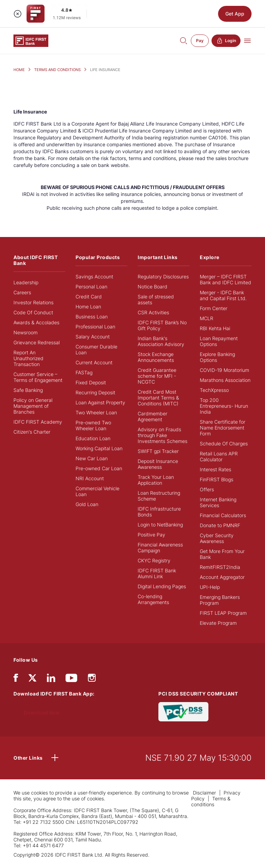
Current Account (94, 362)
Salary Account (93, 337)
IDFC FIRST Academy (38, 422)
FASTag (84, 372)
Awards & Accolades (36, 322)
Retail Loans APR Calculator (219, 456)
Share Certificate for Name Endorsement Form (223, 428)
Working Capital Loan (99, 448)
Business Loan (92, 317)
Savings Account (94, 277)
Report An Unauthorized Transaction (28, 358)
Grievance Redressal (37, 342)
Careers (22, 292)
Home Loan (88, 307)
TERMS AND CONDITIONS (57, 70)
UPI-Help (210, 587)
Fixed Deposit (91, 382)
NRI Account (90, 478)
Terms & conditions (211, 801)
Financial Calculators (223, 515)
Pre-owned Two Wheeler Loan (93, 425)
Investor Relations (33, 302)
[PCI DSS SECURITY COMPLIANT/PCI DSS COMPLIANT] (183, 711)
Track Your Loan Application (156, 480)
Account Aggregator (222, 577)
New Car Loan (92, 458)
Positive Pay (151, 535)
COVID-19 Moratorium (224, 370)
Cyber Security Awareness (217, 538)
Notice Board (153, 287)
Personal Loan (91, 287)
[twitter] (32, 677)
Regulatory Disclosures (163, 277)
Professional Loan (95, 327)
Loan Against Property (100, 402)
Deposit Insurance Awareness (158, 464)
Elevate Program (218, 623)
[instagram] (92, 679)
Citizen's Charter (32, 432)
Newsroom (26, 332)
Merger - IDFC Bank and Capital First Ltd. (223, 295)
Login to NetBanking (160, 525)
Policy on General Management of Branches (33, 406)
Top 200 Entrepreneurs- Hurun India (224, 406)
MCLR (207, 318)
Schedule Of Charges (224, 443)
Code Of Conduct (33, 312)
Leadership (26, 282)
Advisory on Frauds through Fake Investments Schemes (163, 435)
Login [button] (226, 41)
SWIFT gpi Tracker (158, 451)
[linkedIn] (51, 679)
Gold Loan (87, 504)
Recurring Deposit (95, 392)
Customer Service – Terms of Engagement (38, 377)
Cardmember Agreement (153, 416)
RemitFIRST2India (220, 567)
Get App (235, 14)
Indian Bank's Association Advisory (161, 341)
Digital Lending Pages (162, 586)
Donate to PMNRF (220, 525)
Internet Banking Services (218, 502)
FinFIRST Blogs (217, 479)
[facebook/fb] (16, 679)
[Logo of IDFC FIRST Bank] (31, 40)
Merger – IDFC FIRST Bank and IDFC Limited (225, 279)
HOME (19, 70)
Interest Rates (215, 469)
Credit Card (89, 297)
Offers (207, 489)
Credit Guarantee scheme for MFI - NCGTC (157, 376)
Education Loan (93, 438)
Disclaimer (205, 793)
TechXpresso (214, 390)
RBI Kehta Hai (215, 328)
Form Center (214, 308)
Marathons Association (225, 380)
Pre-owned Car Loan (99, 468)
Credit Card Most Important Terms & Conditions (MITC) (158, 398)
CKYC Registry (154, 560)
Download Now (42, 713)
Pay (200, 41)
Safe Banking (28, 390)
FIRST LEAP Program (223, 613)
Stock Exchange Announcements (156, 357)
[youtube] (71, 679)
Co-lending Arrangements (153, 599)
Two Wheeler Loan (96, 412)
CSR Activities (153, 312)
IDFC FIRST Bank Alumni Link (157, 573)
